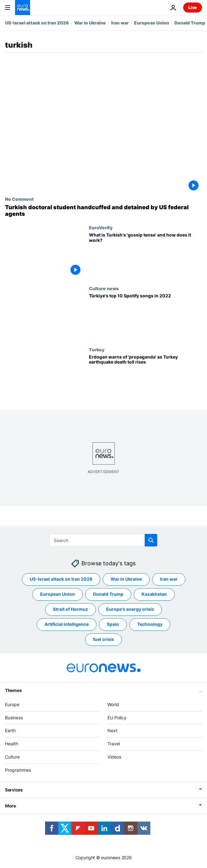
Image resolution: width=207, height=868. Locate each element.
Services (14, 790)
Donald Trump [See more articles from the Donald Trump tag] (108, 594)
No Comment (19, 199)
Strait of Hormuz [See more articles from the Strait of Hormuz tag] (70, 609)
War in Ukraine (90, 23)
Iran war (120, 23)
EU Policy (117, 718)
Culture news (104, 288)
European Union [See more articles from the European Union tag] (57, 594)
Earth (10, 730)
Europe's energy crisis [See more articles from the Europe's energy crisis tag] (130, 609)
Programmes (18, 770)
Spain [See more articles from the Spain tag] (113, 624)
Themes (13, 690)
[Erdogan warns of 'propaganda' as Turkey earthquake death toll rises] (145, 377)
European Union (152, 23)
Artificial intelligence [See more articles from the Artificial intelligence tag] (67, 624)
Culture (12, 757)
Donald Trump (190, 23)
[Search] (103, 540)
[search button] (151, 540)
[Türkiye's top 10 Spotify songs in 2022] (145, 316)
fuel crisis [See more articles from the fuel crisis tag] (103, 639)
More (10, 806)
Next (112, 730)
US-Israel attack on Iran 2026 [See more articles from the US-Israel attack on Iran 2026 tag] (61, 579)
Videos (114, 757)
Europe (12, 704)
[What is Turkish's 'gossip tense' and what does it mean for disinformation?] (145, 255)
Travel (114, 744)
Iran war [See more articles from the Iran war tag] (169, 579)
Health (12, 744)
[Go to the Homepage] (23, 8)
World (113, 704)
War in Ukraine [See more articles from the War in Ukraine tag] (126, 579)
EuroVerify (101, 227)
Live (193, 7)
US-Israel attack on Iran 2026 (37, 23)
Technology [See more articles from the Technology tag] (150, 624)
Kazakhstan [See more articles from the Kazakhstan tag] (154, 594)
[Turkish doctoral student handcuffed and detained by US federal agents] (103, 211)
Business (14, 718)
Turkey (97, 349)
